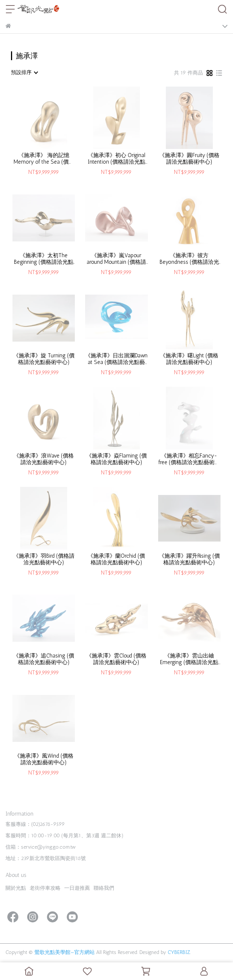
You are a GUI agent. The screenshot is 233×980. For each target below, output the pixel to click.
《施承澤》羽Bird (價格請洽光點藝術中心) (44, 559)
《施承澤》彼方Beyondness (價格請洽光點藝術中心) (189, 259)
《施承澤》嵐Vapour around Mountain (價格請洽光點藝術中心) (116, 259)
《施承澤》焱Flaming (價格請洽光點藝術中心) (116, 459)
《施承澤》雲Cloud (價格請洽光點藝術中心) (116, 659)
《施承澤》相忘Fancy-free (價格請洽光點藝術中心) (189, 459)
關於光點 (16, 888)
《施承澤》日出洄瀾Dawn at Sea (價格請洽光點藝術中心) (116, 359)
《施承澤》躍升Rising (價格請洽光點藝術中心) (189, 559)
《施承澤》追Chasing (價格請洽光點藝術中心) (44, 659)
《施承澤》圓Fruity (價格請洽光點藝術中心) (189, 159)
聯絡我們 (104, 888)
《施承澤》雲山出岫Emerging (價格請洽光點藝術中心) (189, 659)
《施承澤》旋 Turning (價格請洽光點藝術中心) (44, 359)
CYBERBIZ (179, 952)
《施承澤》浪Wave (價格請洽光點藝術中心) (44, 459)
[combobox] (24, 73)
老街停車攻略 (45, 888)
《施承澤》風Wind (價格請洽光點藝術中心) (44, 759)
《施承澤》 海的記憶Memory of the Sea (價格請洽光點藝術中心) (44, 159)
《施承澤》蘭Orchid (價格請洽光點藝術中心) (116, 559)
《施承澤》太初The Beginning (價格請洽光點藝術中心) (44, 259)
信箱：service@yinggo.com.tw (41, 847)
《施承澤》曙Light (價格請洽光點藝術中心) (189, 359)
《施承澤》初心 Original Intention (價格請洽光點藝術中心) (116, 159)
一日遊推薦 (77, 888)
